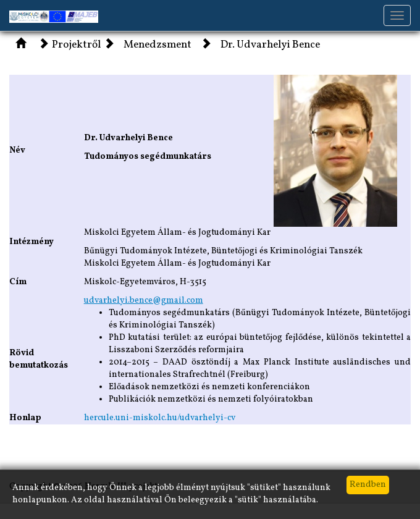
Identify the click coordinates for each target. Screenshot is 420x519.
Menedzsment (157, 45)
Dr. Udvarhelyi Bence (270, 45)
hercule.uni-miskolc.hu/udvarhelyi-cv (160, 418)
